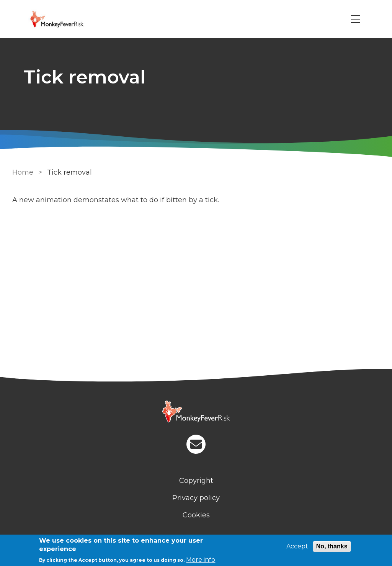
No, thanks (332, 546)
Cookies (196, 515)
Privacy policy (196, 498)
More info (201, 560)
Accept (297, 546)
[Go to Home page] (67, 19)
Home (23, 172)
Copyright (196, 481)
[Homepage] (196, 412)
